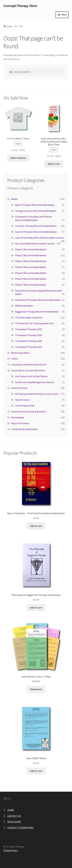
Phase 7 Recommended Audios (31, 285)
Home (10, 26)
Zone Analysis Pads (25, 406)
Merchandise (18, 417)
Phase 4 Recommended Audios (31, 267)
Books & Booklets (20, 353)
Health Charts (22, 400)
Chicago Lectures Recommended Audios (36, 211)
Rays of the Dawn (20, 423)
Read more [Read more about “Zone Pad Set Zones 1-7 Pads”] (36, 689)
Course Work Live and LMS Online (28, 370)
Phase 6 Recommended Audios (31, 279)
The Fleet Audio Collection (29, 318)
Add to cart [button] (54, 164)
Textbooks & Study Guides (24, 429)
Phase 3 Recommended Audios (31, 261)
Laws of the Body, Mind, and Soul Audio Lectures (39, 238)
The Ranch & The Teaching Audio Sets (34, 323)
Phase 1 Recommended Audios (31, 249)
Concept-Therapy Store (20, 6)
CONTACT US (14, 816)
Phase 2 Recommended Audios (31, 255)
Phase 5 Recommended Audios (31, 273)
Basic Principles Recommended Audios (35, 205)
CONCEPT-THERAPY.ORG (20, 828)
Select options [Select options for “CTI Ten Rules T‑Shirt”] (18, 158)
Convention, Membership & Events (29, 365)
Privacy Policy (11, 850)
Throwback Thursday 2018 (29, 329)
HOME (11, 810)
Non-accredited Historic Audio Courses (35, 243)
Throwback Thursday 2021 (29, 347)
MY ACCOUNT (14, 822)
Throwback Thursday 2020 (29, 341)
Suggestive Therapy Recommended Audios (37, 312)
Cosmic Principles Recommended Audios (36, 232)
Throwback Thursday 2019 (29, 335)
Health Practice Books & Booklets (29, 411)
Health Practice (19, 388)
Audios (15, 199)
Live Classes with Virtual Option (31, 376)
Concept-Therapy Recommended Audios (36, 226)
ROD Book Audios (24, 306)
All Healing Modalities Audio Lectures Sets (37, 394)
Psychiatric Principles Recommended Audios (38, 300)
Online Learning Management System (35, 382)
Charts (15, 359)
